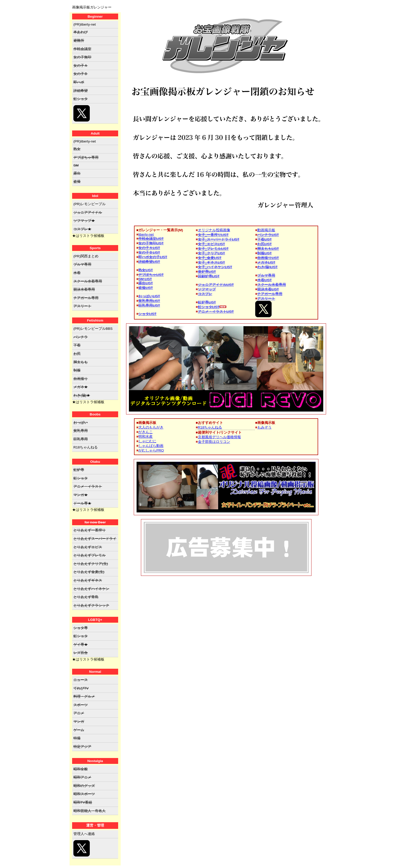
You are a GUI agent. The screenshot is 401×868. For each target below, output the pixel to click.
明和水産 (146, 437)
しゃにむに (147, 441)
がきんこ (146, 432)
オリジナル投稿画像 (214, 230)
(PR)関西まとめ (86, 256)
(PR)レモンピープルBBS (93, 329)
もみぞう (264, 427)
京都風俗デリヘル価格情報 (219, 437)
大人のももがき (151, 427)
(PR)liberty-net (85, 24)
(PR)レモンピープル (90, 204)
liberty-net (146, 234)
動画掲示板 (266, 230)
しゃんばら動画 (151, 446)
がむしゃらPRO (151, 450)
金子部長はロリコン (214, 442)
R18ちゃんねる (210, 427)
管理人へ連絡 (84, 834)
